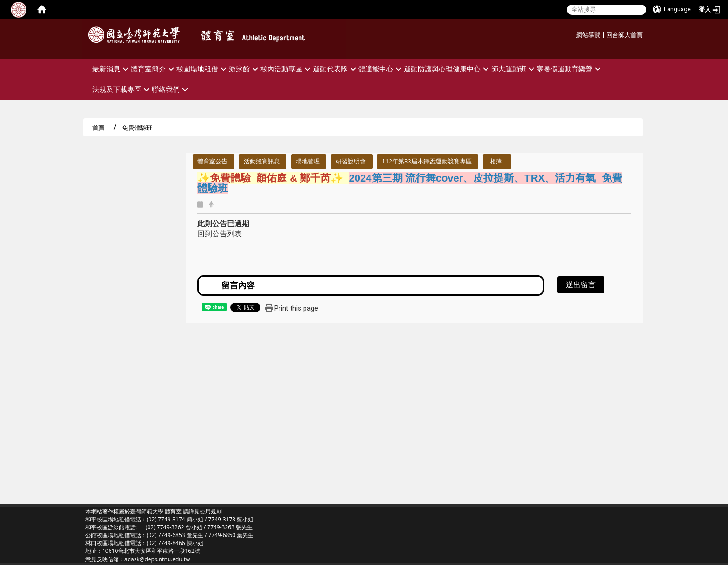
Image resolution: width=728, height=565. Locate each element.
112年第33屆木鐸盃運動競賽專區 (427, 161)
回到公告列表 (220, 234)
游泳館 (245, 69)
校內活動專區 (287, 69)
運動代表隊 (336, 69)
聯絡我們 (171, 89)
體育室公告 (212, 161)
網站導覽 (588, 35)
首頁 (98, 128)
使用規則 (211, 511)
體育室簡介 (154, 69)
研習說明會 (351, 161)
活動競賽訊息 (262, 161)
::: (573, 34)
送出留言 (581, 285)
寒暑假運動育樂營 (570, 69)
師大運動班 (514, 69)
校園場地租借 (203, 69)
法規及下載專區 (122, 89)
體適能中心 (381, 69)
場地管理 (308, 161)
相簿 (496, 161)
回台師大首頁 (624, 35)
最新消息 (112, 69)
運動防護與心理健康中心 (448, 69)
